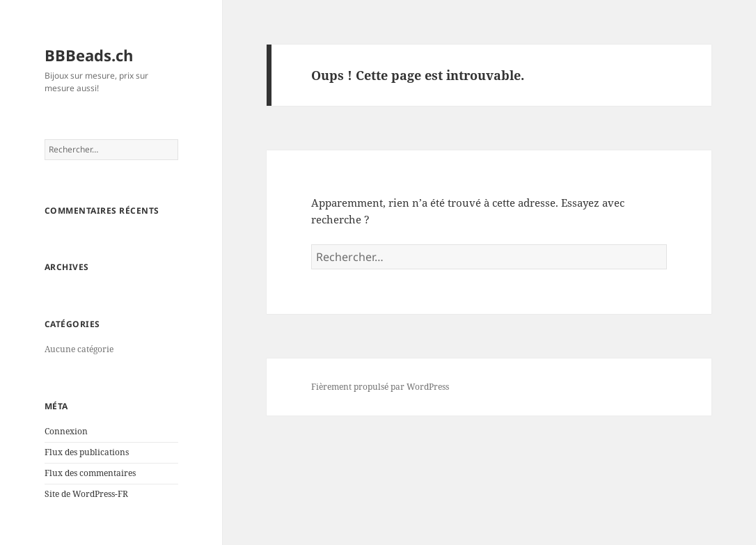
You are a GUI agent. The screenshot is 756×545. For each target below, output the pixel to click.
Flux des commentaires (90, 473)
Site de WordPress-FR (86, 494)
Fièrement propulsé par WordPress (380, 387)
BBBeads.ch (89, 55)
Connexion (66, 431)
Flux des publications (87, 452)
